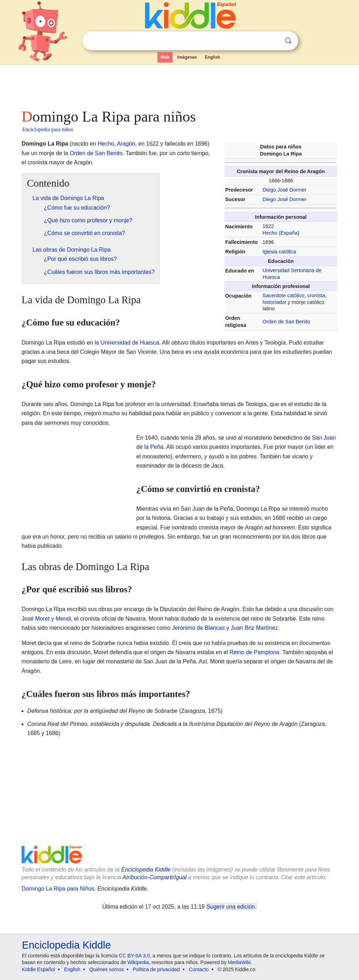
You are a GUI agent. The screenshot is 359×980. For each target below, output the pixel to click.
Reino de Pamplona (254, 652)
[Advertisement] (179, 85)
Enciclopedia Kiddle (146, 870)
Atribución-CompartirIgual (154, 877)
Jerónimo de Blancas (198, 628)
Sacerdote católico (283, 295)
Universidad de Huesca (130, 343)
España (289, 233)
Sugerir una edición (231, 907)
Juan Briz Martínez (254, 628)
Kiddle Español (38, 969)
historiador (274, 302)
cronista (316, 295)
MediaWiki (239, 962)
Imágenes (187, 57)
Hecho (270, 233)
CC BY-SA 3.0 (134, 956)
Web (165, 57)
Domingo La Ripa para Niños (58, 889)
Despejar (274, 41)
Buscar (288, 41)
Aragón (126, 144)
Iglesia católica (279, 252)
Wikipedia (138, 962)
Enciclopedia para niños (48, 129)
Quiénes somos (106, 969)
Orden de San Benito (286, 322)
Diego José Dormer (284, 190)
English (212, 57)
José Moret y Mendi (46, 619)
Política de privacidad (156, 969)
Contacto (199, 969)
